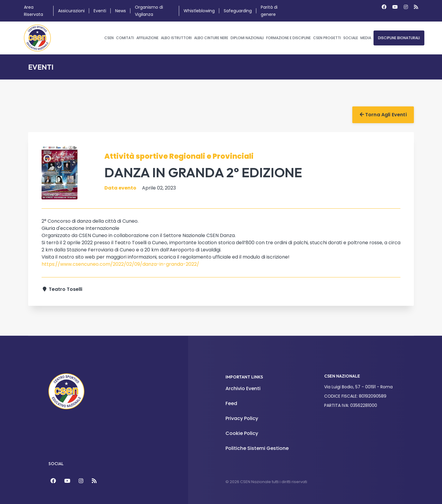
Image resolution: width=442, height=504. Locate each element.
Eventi (100, 11)
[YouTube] (67, 481)
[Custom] (416, 7)
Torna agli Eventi (383, 115)
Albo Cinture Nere (211, 38)
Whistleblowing (199, 11)
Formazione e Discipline (288, 38)
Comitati (125, 38)
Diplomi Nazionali (247, 38)
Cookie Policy (242, 433)
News (121, 11)
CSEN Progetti (327, 38)
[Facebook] (384, 7)
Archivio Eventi (243, 388)
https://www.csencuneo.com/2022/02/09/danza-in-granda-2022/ (120, 264)
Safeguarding (238, 11)
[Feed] (94, 481)
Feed (231, 403)
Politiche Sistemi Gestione (257, 448)
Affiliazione (147, 38)
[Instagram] (406, 7)
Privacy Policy (242, 418)
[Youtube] (395, 7)
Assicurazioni (71, 11)
